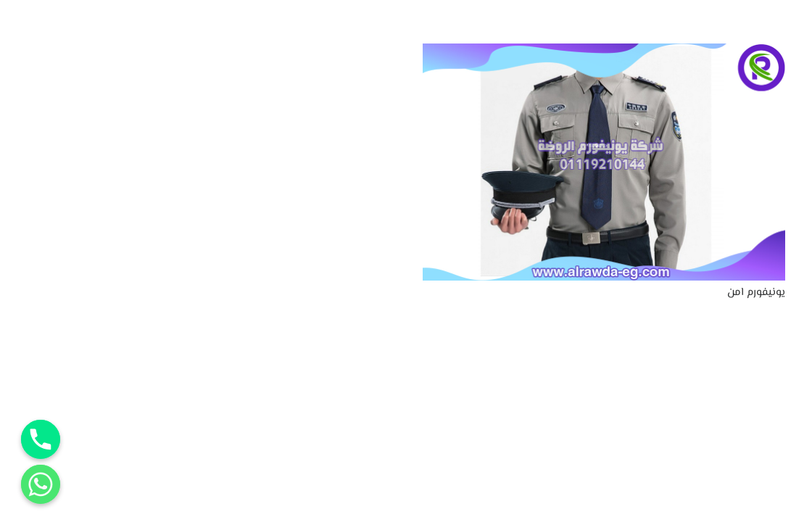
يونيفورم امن (756, 293)
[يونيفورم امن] (604, 53)
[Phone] (41, 439)
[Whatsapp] (41, 484)
